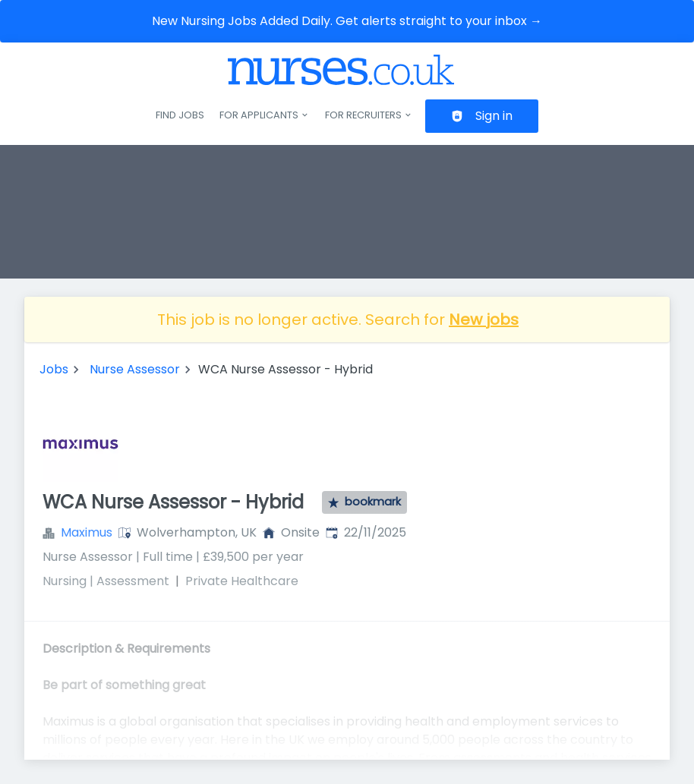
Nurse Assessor (135, 369)
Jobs (54, 369)
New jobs (484, 320)
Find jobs (180, 115)
